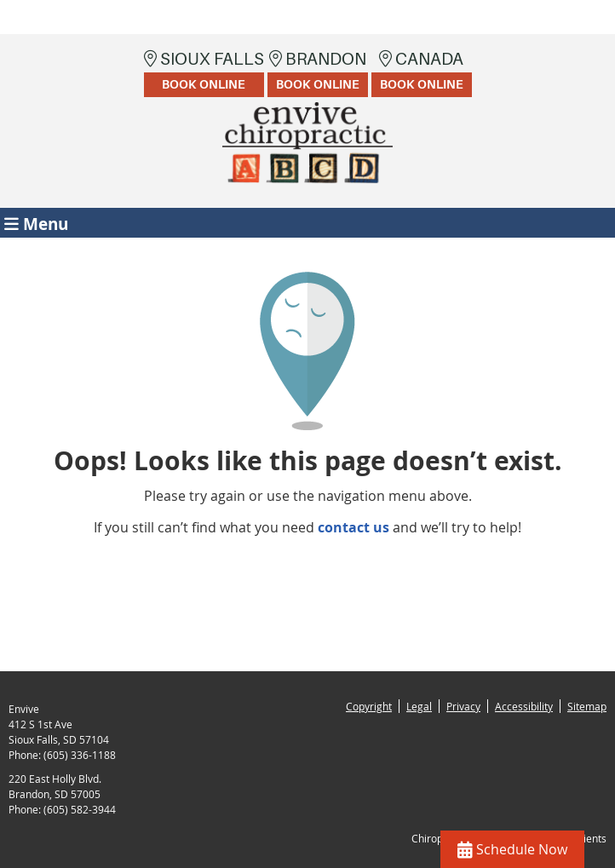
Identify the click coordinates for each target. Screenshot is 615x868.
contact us (353, 527)
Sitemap (587, 706)
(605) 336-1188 (80, 755)
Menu (36, 223)
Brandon (318, 73)
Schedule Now (512, 849)
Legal (419, 706)
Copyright (369, 706)
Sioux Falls (204, 73)
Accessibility (524, 706)
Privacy (463, 706)
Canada (422, 73)
